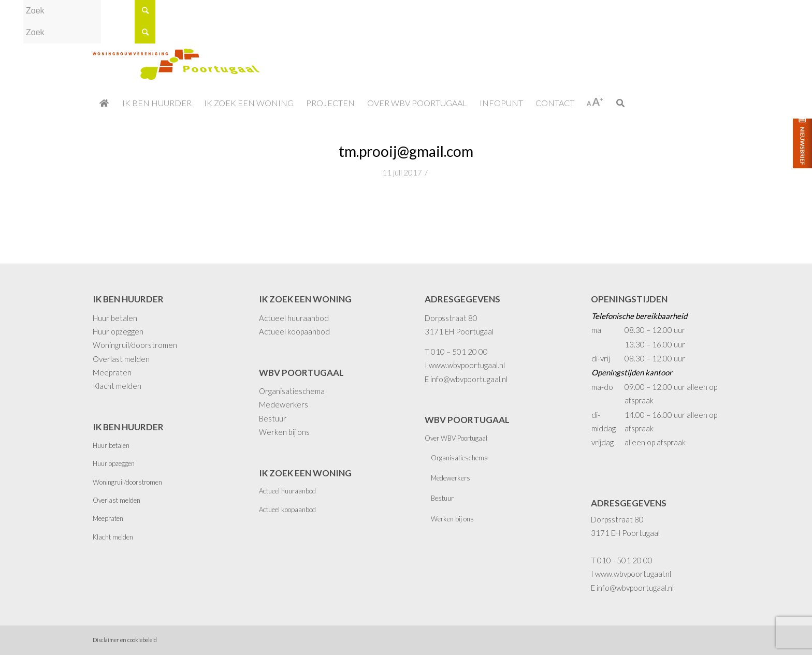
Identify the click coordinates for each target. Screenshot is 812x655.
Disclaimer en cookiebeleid (125, 640)
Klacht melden (117, 386)
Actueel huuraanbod (294, 318)
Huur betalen (115, 318)
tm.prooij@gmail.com (406, 151)
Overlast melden (121, 359)
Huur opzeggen (118, 331)
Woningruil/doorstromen (135, 345)
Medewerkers (284, 404)
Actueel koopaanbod (294, 331)
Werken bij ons (284, 432)
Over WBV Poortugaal (456, 438)
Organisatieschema (292, 391)
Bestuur (273, 418)
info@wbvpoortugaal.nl (469, 379)
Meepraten (112, 372)
